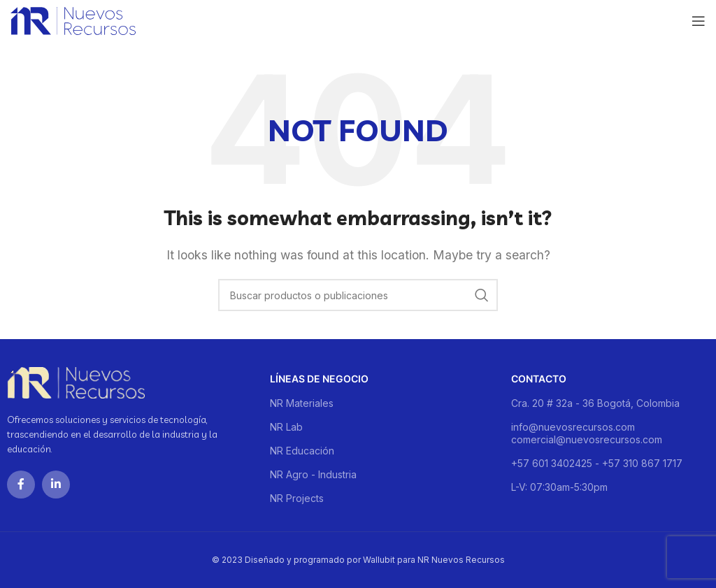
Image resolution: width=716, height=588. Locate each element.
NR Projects (297, 498)
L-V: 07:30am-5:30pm (559, 487)
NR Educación (302, 451)
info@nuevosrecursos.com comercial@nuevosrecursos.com (587, 433)
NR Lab (286, 427)
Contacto (539, 379)
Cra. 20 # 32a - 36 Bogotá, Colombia (595, 403)
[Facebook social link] (21, 485)
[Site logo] (73, 20)
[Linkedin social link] (56, 485)
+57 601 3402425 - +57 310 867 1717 (597, 463)
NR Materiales (302, 403)
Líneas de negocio (319, 379)
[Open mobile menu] (699, 21)
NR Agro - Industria (313, 474)
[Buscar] (358, 295)
